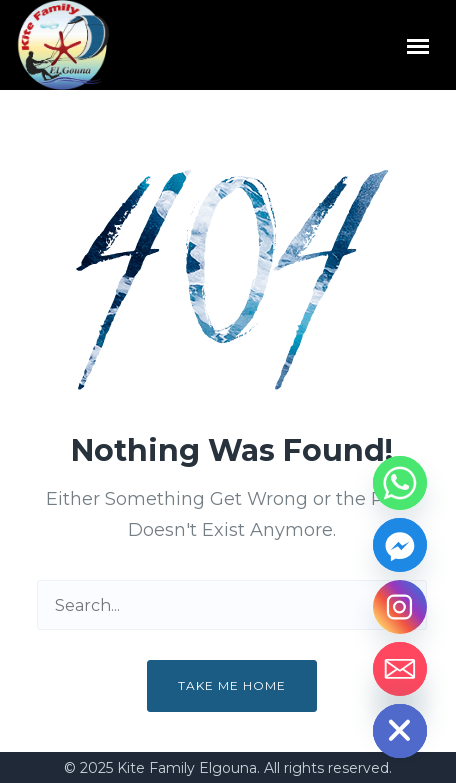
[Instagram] (400, 607)
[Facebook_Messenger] (400, 545)
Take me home (232, 685)
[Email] (400, 669)
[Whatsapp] (400, 483)
